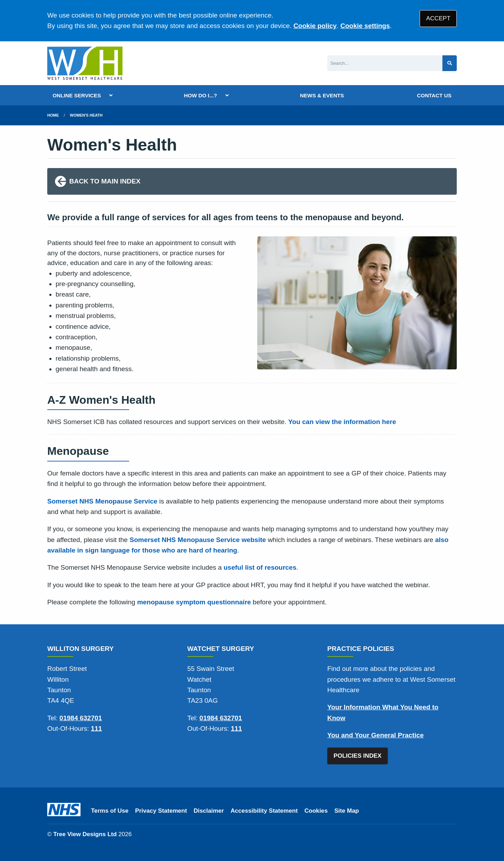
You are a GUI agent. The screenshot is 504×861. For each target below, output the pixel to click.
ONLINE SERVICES (77, 95)
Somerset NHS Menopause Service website (198, 540)
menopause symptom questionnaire (194, 602)
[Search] (385, 63)
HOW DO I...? (200, 95)
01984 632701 (81, 718)
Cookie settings (365, 26)
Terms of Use (110, 811)
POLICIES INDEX (358, 756)
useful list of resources (260, 567)
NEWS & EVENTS (322, 95)
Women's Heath (86, 115)
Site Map (346, 811)
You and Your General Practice (376, 735)
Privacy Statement (161, 811)
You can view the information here (342, 422)
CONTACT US (434, 95)
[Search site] (450, 63)
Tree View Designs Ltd (85, 834)
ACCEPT (438, 18)
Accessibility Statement (264, 811)
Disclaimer (209, 811)
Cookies (316, 811)
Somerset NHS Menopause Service (102, 501)
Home (53, 115)
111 (97, 728)
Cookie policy (315, 26)
